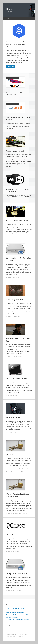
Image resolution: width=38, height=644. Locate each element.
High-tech (8, 176)
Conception (18, 277)
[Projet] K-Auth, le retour (15, 455)
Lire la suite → (11, 66)
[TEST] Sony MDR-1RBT (15, 300)
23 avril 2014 (9, 395)
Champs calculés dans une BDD (17, 573)
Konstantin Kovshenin (18, 636)
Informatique (16, 78)
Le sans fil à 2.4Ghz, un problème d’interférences (18, 620)
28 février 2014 (10, 472)
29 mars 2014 (9, 433)
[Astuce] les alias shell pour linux (17, 378)
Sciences (20, 356)
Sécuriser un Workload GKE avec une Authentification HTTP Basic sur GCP (19, 44)
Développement (9, 78)
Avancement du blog (13, 417)
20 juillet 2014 (9, 317)
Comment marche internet (15, 151)
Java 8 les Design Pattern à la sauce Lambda (17, 615)
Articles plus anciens (12, 597)
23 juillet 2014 (9, 277)
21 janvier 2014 (10, 591)
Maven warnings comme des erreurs (15, 612)
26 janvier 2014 (10, 513)
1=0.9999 (9, 534)
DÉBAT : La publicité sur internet (18, 221)
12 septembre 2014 (11, 236)
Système (14, 138)
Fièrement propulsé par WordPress (15, 635)
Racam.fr (12, 9)
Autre (19, 236)
